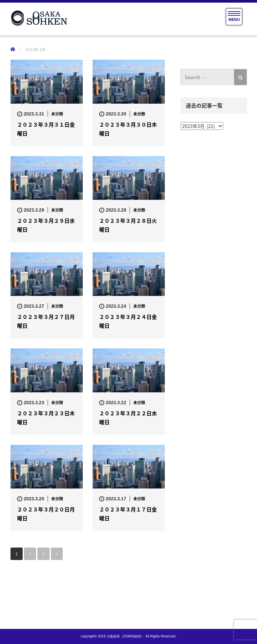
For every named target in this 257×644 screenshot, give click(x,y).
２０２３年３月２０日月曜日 (46, 514)
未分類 (57, 114)
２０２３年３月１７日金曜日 (128, 514)
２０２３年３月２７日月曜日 (46, 321)
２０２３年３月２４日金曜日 (128, 321)
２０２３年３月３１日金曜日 (46, 129)
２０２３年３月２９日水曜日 (46, 225)
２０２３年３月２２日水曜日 (128, 417)
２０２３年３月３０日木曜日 (128, 129)
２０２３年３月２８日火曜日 (128, 225)
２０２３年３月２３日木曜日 (46, 417)
